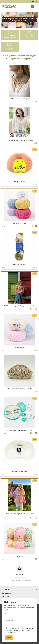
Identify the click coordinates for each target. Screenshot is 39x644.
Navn (20, 616)
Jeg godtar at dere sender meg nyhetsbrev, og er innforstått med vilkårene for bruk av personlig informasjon (19, 630)
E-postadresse (20, 622)
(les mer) (14, 632)
